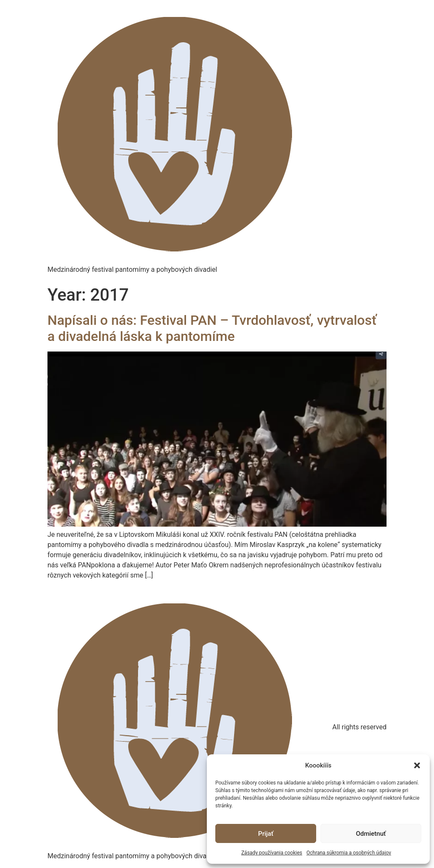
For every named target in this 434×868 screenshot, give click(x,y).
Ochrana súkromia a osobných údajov (349, 853)
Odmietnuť (371, 834)
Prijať (266, 834)
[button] (417, 765)
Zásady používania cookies (272, 853)
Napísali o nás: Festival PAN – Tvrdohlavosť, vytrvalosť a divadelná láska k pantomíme (212, 328)
